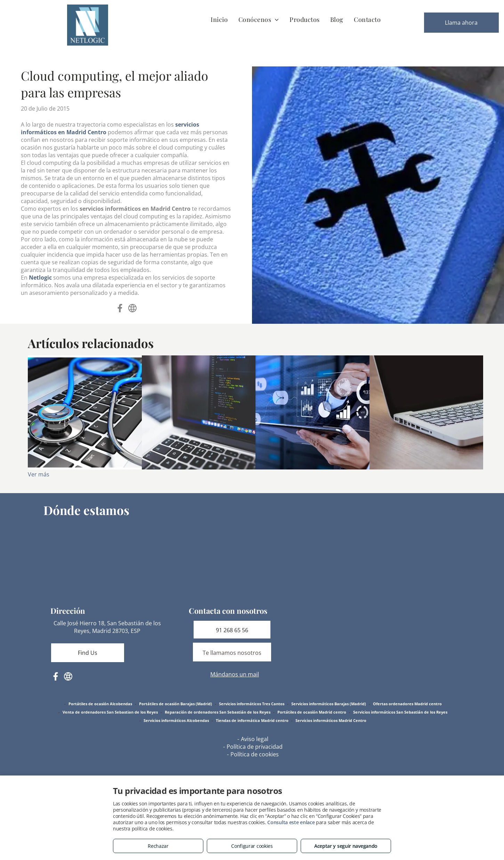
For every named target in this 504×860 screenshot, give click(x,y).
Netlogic (40, 278)
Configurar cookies (252, 846)
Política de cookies (255, 754)
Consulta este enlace (291, 822)
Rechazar (158, 846)
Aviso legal (255, 739)
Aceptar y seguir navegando (346, 846)
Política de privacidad (255, 747)
